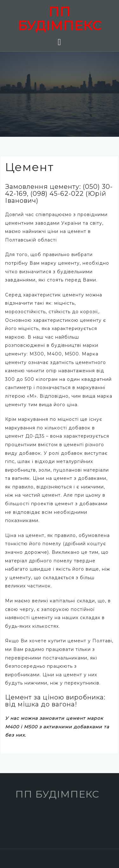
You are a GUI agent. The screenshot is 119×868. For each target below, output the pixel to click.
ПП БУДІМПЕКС (60, 19)
